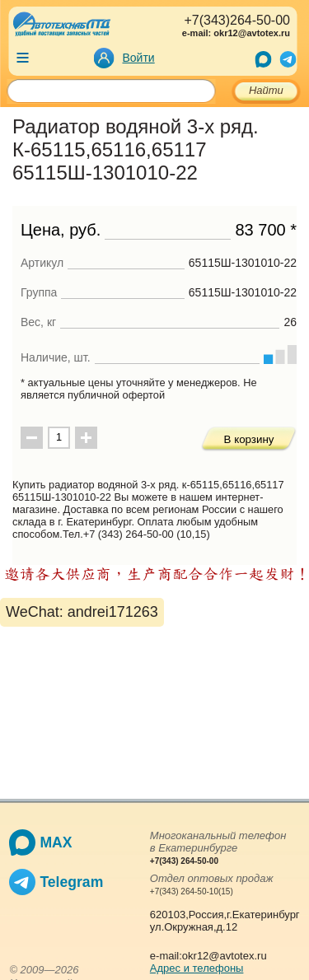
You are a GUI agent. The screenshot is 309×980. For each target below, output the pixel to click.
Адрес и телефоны (197, 968)
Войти (139, 58)
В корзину (249, 439)
